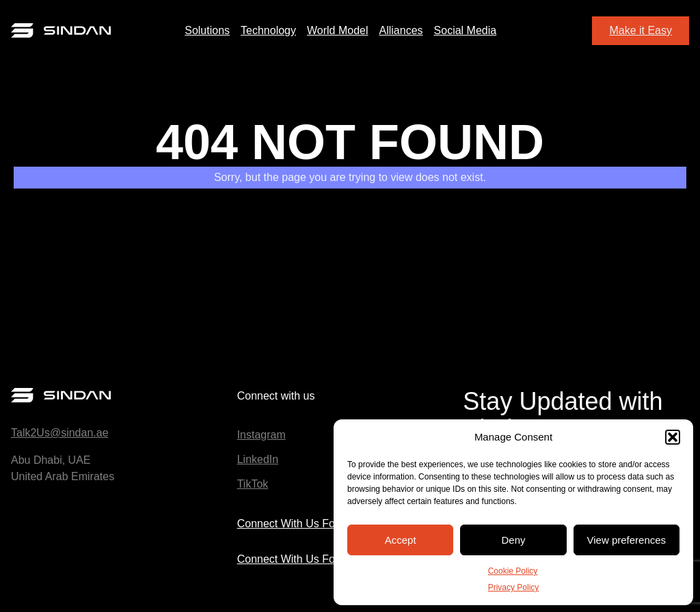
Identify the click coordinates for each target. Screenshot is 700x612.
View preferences (627, 540)
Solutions (207, 30)
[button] (673, 437)
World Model (338, 30)
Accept (401, 540)
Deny (513, 540)
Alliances (401, 30)
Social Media (466, 30)
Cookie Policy (513, 571)
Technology (268, 30)
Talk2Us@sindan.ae (60, 433)
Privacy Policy (514, 587)
